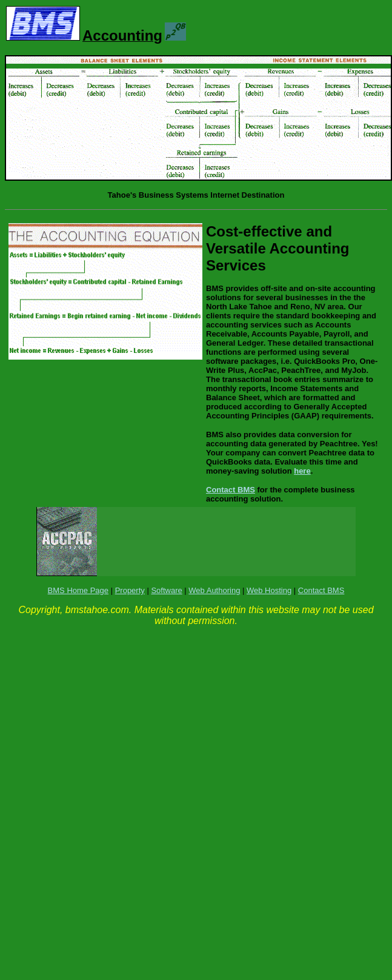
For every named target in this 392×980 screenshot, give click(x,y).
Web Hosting (269, 590)
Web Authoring (214, 590)
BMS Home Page (78, 590)
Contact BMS (231, 490)
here (302, 471)
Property (130, 590)
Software (166, 590)
